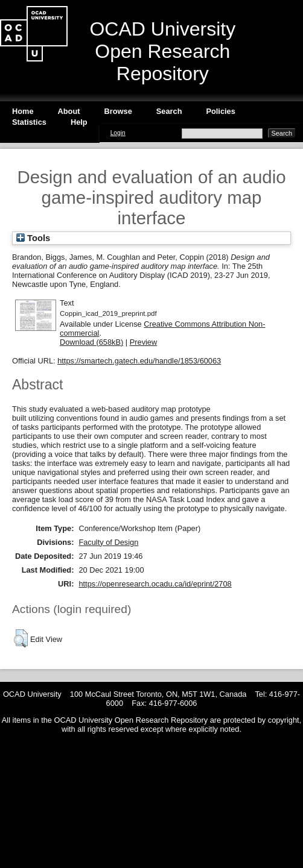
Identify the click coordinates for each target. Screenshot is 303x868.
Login (118, 133)
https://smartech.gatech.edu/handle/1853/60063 (139, 361)
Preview (144, 342)
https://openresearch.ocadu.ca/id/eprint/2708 (155, 584)
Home (23, 111)
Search (169, 111)
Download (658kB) (91, 342)
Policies (220, 111)
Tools (33, 238)
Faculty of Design (108, 542)
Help (79, 122)
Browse (118, 111)
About (69, 111)
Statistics (29, 122)
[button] (21, 638)
